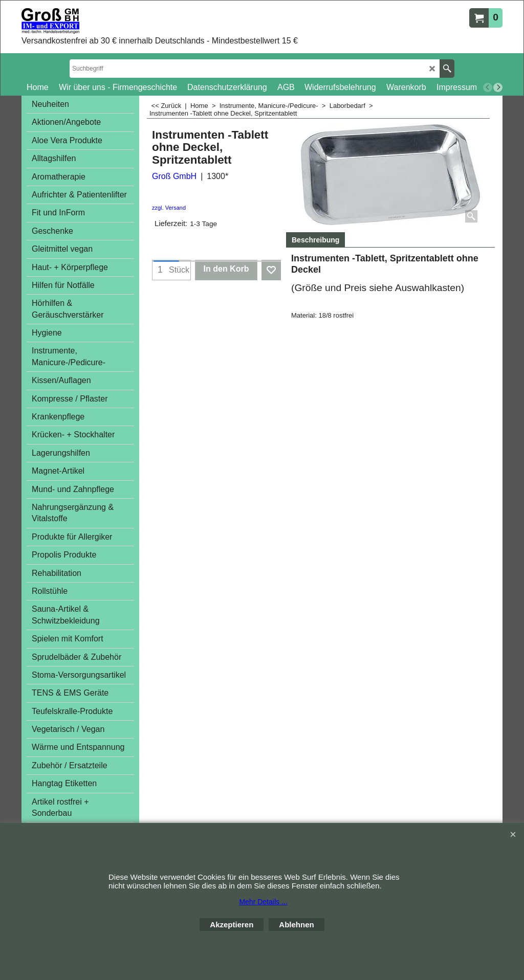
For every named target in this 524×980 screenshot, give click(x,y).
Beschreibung (315, 240)
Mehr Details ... (263, 902)
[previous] (488, 87)
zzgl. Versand (169, 208)
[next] (498, 87)
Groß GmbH (174, 176)
